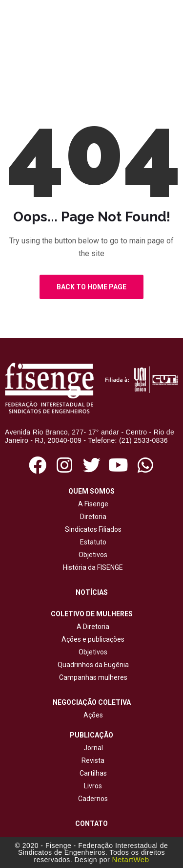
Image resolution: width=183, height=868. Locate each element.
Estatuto (92, 542)
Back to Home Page (91, 287)
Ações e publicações (91, 639)
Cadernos (93, 799)
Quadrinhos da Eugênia (92, 665)
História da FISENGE (91, 567)
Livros (93, 786)
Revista (93, 760)
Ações (92, 715)
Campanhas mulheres (92, 677)
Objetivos (91, 555)
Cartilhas (93, 773)
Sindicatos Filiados (92, 529)
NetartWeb (131, 859)
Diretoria (92, 517)
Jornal (93, 748)
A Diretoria (91, 627)
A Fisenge (92, 504)
